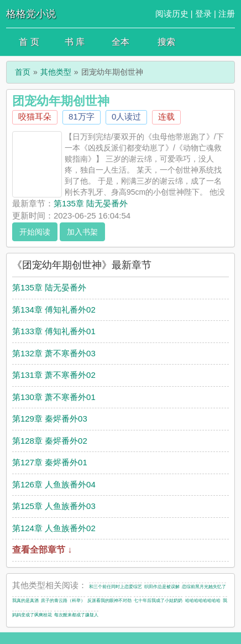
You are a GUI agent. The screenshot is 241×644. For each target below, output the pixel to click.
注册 (227, 14)
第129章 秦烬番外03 (50, 419)
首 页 (29, 42)
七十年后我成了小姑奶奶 (158, 601)
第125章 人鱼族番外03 (54, 506)
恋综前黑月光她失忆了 (204, 587)
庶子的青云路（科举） (63, 601)
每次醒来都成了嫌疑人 (76, 615)
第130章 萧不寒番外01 (54, 397)
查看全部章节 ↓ (42, 550)
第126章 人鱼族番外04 (54, 484)
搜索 (166, 42)
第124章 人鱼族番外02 (54, 528)
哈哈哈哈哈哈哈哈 (203, 601)
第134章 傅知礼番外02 (54, 310)
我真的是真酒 (25, 601)
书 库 (75, 42)
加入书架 (82, 232)
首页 (23, 72)
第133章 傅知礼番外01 (54, 331)
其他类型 (56, 72)
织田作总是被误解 (162, 587)
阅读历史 (172, 14)
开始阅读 (35, 232)
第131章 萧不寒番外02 (54, 375)
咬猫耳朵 (35, 116)
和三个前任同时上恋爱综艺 (116, 587)
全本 (120, 42)
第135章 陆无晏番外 (91, 203)
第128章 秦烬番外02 (50, 441)
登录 (203, 14)
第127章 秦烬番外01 (50, 462)
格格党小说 (31, 14)
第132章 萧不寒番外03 (54, 353)
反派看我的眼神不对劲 (109, 601)
